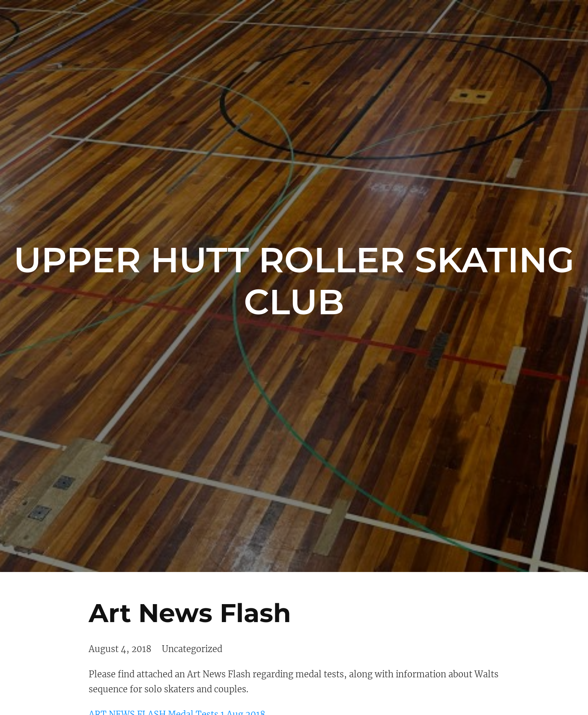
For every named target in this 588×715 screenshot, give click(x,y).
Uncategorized (192, 649)
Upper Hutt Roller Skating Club (294, 281)
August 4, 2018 (120, 649)
